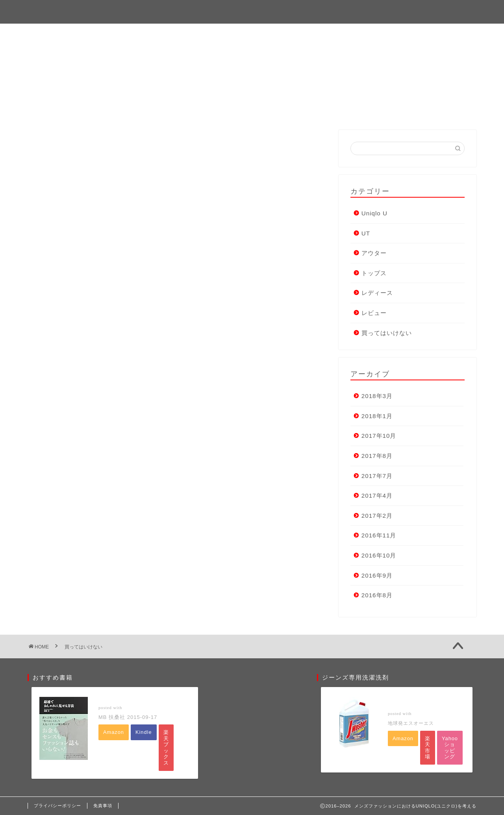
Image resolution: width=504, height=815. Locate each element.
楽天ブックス (166, 747)
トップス (374, 273)
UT (366, 233)
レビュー (374, 313)
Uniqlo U (374, 213)
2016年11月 (379, 535)
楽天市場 (428, 748)
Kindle (144, 732)
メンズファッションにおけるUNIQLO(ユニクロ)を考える (252, 11)
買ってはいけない (387, 333)
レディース (377, 293)
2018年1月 (377, 416)
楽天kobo (182, 731)
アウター (374, 253)
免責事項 (103, 806)
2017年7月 (377, 476)
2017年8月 (377, 456)
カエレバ (423, 713)
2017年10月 (379, 436)
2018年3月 (377, 396)
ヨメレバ (135, 707)
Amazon (114, 732)
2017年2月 (377, 516)
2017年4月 (377, 495)
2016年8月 (377, 595)
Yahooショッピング (450, 748)
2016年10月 (379, 555)
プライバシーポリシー (57, 806)
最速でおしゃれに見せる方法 (134, 700)
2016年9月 (377, 575)
